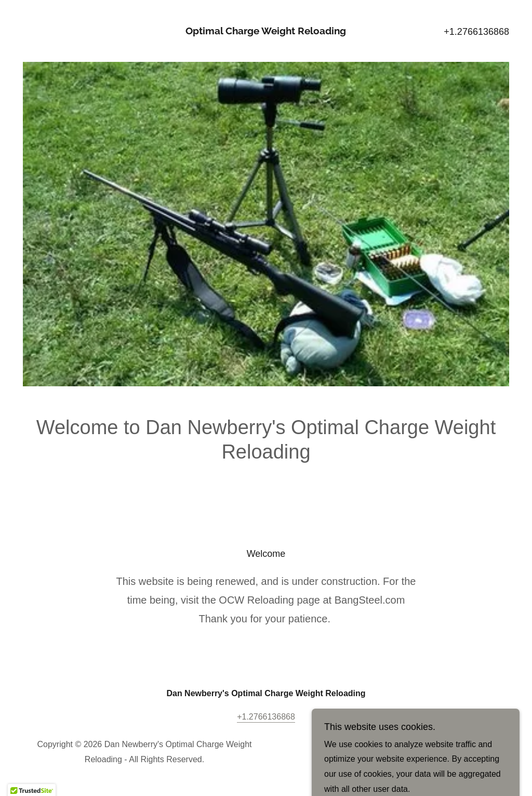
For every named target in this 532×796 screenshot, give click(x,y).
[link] (266, 31)
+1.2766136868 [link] (476, 32)
